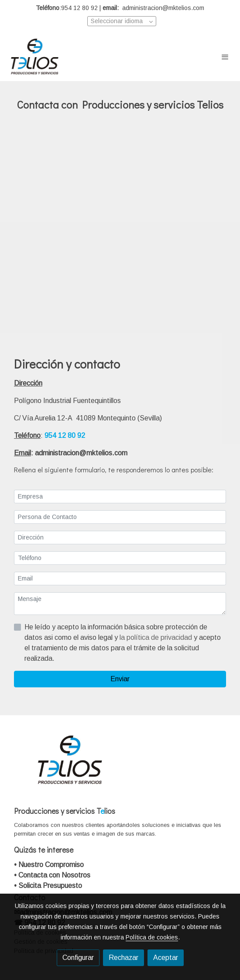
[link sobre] (120, 765)
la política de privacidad (157, 637)
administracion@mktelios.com (82, 453)
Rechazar (123, 958)
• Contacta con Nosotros (52, 875)
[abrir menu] (225, 57)
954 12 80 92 (65, 435)
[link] (35, 57)
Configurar (78, 958)
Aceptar (166, 958)
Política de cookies (152, 937)
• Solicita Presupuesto (48, 886)
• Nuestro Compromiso (49, 865)
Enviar (120, 679)
